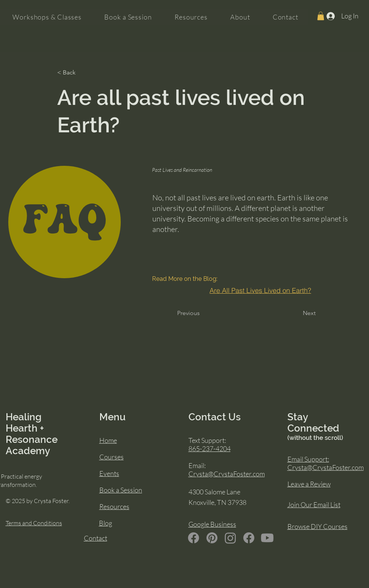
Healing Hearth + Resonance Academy (32, 434)
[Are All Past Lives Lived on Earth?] (260, 290)
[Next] (306, 313)
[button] (321, 16)
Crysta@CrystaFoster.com (227, 474)
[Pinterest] (212, 538)
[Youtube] (267, 538)
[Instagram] (230, 538)
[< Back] (82, 73)
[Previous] (190, 313)
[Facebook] (194, 538)
